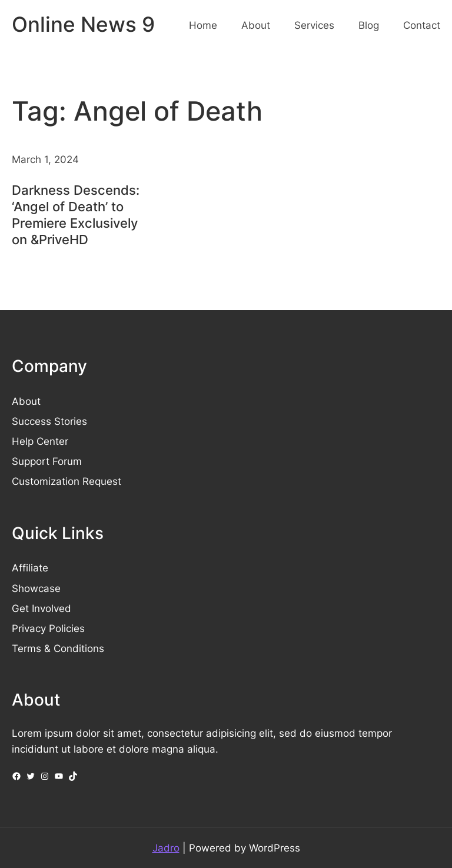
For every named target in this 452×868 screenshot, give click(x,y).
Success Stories (49, 421)
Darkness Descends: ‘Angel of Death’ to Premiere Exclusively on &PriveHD (76, 215)
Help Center (40, 441)
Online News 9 (83, 24)
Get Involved (41, 608)
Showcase (36, 588)
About (26, 401)
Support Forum (47, 461)
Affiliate (30, 568)
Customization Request (67, 481)
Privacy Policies (48, 628)
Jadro (166, 848)
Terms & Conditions (58, 648)
